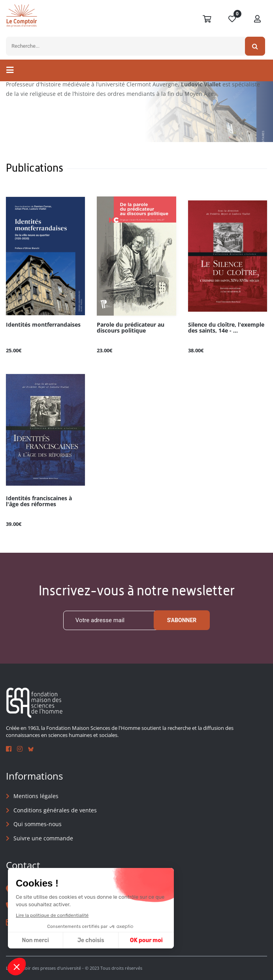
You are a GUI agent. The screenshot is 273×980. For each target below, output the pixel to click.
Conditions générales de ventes (55, 810)
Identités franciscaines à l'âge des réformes (39, 501)
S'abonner (182, 620)
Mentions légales (36, 796)
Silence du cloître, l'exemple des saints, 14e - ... (226, 328)
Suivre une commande (43, 838)
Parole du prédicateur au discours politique (131, 328)
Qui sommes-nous (38, 824)
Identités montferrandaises (43, 325)
